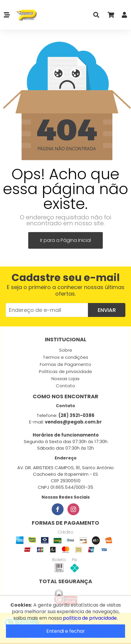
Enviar (107, 310)
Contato (65, 386)
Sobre (66, 350)
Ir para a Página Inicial (65, 240)
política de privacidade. (90, 618)
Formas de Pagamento (65, 364)
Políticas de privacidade (65, 371)
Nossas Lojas (65, 379)
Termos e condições (65, 357)
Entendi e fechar (66, 631)
